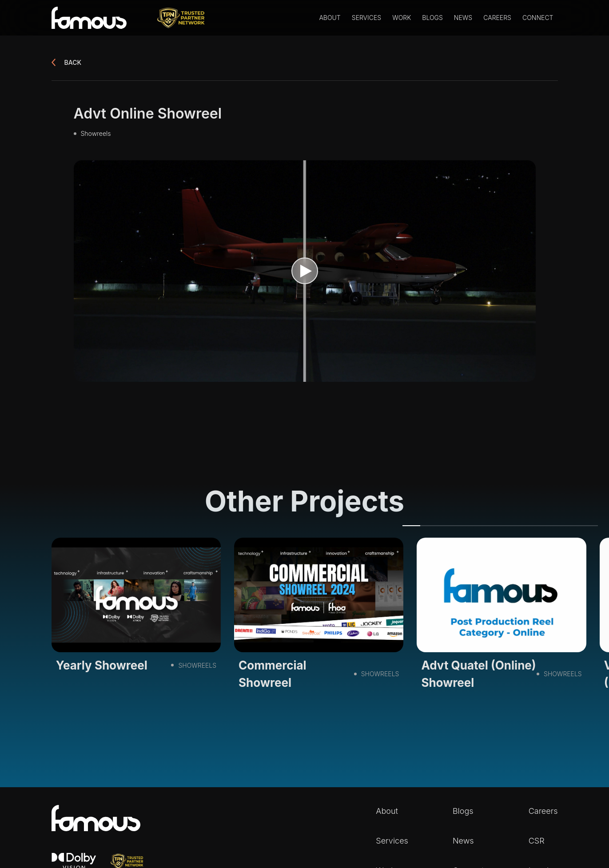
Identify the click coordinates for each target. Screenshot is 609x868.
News (463, 18)
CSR (537, 841)
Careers (497, 18)
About (330, 18)
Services (366, 18)
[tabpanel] (136, 608)
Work (402, 18)
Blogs (432, 18)
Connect (538, 18)
